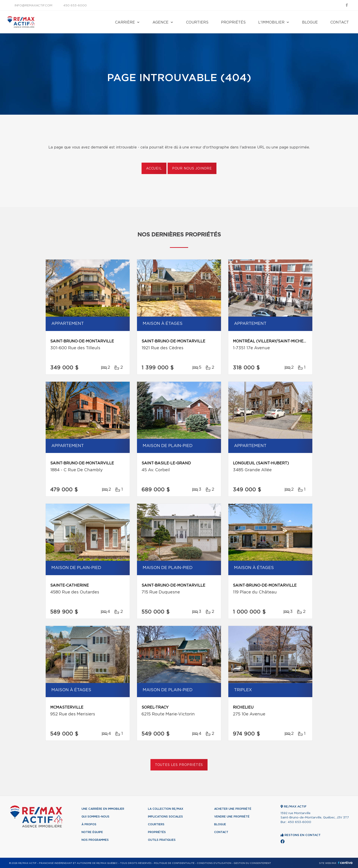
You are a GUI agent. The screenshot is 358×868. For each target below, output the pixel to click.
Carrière (125, 22)
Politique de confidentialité (174, 863)
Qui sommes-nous (95, 817)
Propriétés (233, 22)
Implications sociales (165, 817)
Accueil (154, 169)
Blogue (310, 22)
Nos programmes (95, 840)
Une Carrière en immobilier (103, 809)
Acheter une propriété (233, 809)
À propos (89, 824)
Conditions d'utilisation (214, 863)
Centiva (345, 863)
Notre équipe (92, 832)
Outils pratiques (162, 840)
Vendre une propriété (232, 817)
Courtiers (197, 22)
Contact (340, 22)
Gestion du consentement (252, 863)
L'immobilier (271, 22)
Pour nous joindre (192, 169)
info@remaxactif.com (33, 6)
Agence (161, 22)
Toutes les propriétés (179, 765)
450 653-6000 (75, 6)
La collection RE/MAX (166, 809)
